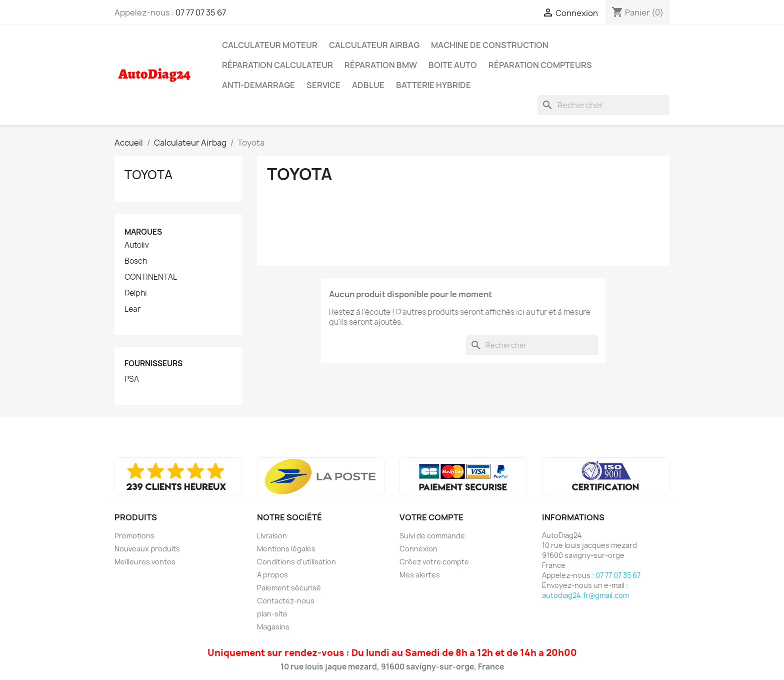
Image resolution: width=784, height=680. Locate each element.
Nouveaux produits (147, 549)
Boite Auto (453, 65)
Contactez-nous (286, 601)
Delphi (136, 293)
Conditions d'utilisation (296, 562)
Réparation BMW (381, 65)
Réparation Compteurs (540, 65)
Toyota (148, 175)
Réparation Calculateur (277, 65)
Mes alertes (420, 575)
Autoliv (137, 245)
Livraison (272, 536)
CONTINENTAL (151, 277)
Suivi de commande (432, 536)
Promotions (134, 536)
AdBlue (368, 85)
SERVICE (323, 85)
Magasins (273, 627)
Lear (132, 309)
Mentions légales (286, 549)
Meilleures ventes (145, 562)
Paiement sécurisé (289, 588)
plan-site (272, 614)
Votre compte (431, 517)
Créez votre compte (434, 562)
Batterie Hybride (433, 85)
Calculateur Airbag (374, 45)
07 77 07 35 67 (201, 13)
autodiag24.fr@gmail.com (585, 595)
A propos (272, 575)
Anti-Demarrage (258, 85)
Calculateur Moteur (270, 45)
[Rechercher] (603, 105)
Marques (143, 232)
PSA (132, 379)
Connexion (418, 549)
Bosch (136, 261)
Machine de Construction (490, 45)
